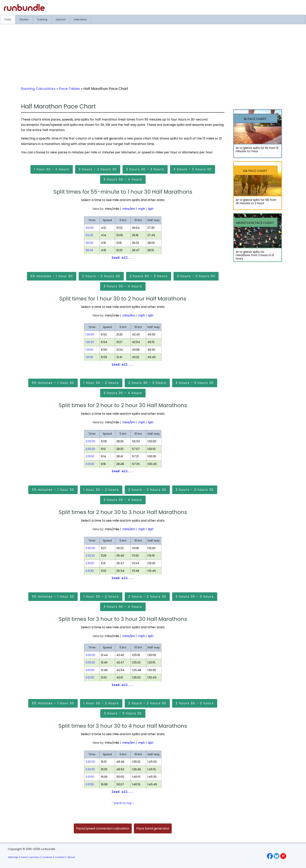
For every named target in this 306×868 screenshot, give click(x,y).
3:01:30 (90, 678)
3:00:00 (90, 655)
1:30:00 (90, 334)
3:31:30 (90, 784)
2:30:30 (90, 556)
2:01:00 (90, 456)
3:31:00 (90, 777)
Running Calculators (38, 89)
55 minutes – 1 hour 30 (52, 276)
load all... (123, 258)
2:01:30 (90, 464)
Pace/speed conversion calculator (103, 828)
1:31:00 (89, 350)
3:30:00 (90, 762)
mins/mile (112, 209)
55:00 (89, 228)
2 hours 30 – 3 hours (145, 169)
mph (142, 209)
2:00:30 (90, 449)
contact (60, 857)
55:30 (89, 235)
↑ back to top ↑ (123, 803)
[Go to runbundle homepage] (24, 10)
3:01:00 (90, 670)
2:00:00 (90, 441)
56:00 (89, 243)
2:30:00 (90, 548)
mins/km (129, 209)
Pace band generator (153, 828)
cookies (47, 857)
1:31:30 (89, 357)
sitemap (13, 857)
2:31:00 (90, 563)
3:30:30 (90, 769)
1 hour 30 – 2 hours (52, 169)
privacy (35, 857)
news (24, 857)
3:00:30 (90, 662)
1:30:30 (90, 342)
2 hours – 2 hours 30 (98, 169)
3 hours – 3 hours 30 (193, 169)
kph (151, 209)
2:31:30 (90, 571)
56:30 (89, 250)
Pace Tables (70, 89)
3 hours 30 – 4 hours (123, 179)
